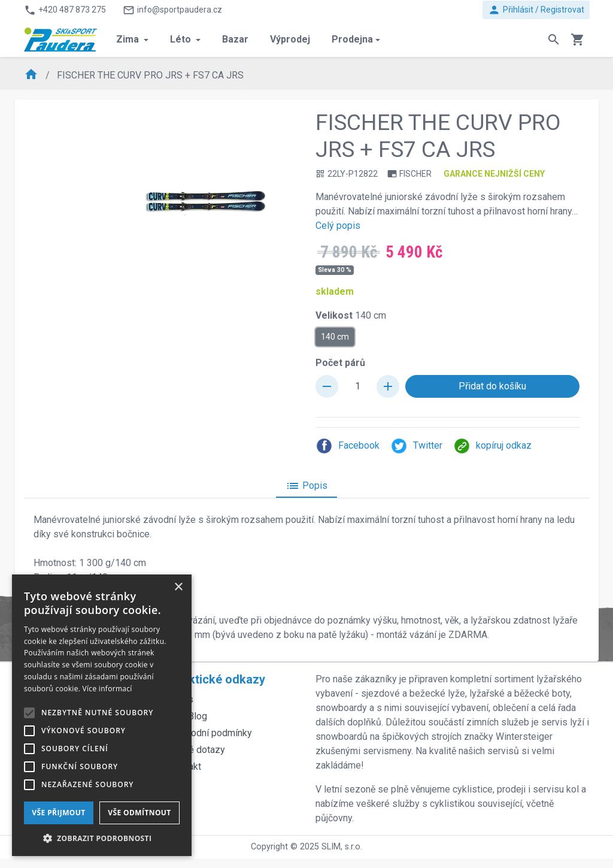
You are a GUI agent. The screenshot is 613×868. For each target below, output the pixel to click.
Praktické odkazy (217, 679)
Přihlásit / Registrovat (536, 10)
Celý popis (338, 226)
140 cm (335, 336)
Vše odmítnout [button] (139, 813)
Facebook (348, 446)
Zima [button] (129, 39)
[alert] (102, 715)
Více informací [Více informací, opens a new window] (107, 689)
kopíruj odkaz (492, 446)
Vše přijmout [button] (58, 813)
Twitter (416, 446)
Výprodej (290, 39)
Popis (306, 486)
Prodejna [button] (352, 39)
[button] (102, 838)
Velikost (351, 315)
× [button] (178, 587)
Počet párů (340, 363)
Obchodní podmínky (211, 733)
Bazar (235, 39)
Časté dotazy (197, 750)
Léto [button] (182, 39)
